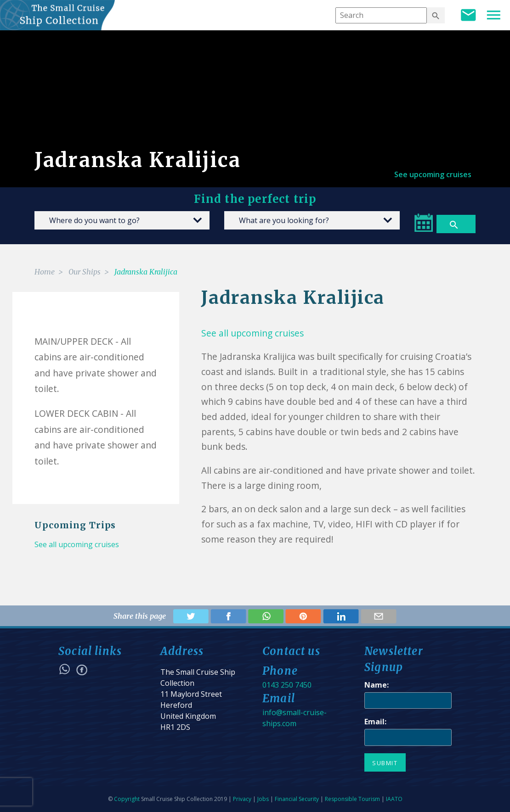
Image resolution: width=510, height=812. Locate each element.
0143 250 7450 (287, 685)
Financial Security (297, 799)
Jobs (263, 799)
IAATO (394, 799)
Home (45, 272)
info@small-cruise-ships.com (295, 718)
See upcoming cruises (433, 174)
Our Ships (85, 272)
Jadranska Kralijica (146, 272)
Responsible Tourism (352, 799)
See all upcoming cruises (77, 544)
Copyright (127, 799)
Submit (385, 763)
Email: (375, 722)
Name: (377, 685)
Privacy (242, 799)
